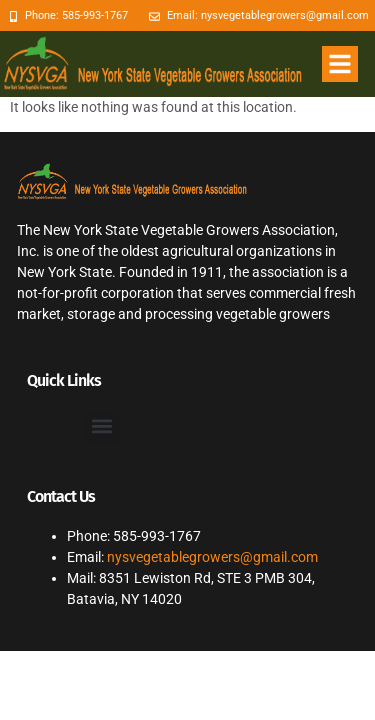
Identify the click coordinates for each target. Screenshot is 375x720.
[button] (340, 64)
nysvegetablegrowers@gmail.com (212, 557)
